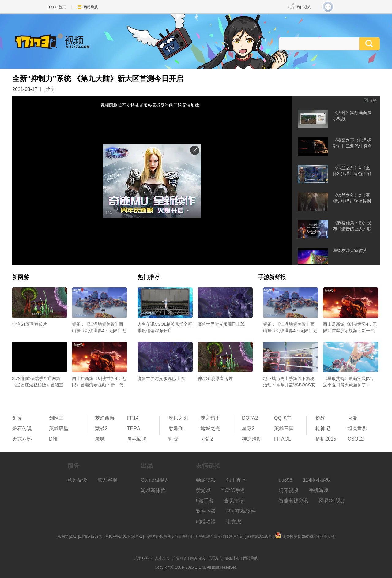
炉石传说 (22, 428)
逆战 (320, 418)
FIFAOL (283, 439)
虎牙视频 (288, 490)
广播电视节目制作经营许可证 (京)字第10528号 (234, 536)
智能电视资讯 (293, 501)
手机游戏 (319, 490)
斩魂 (173, 439)
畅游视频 (206, 480)
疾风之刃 (178, 418)
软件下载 (206, 511)
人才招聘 (162, 558)
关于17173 (143, 558)
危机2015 (326, 439)
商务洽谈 (198, 558)
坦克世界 (357, 428)
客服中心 (233, 558)
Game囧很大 (155, 480)
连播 (373, 100)
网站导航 (91, 7)
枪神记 (323, 428)
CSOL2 (356, 439)
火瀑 (352, 418)
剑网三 (56, 418)
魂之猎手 (210, 418)
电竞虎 (234, 522)
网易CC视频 (332, 501)
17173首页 (57, 7)
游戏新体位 (153, 490)
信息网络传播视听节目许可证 (169, 536)
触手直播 (236, 480)
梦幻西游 (105, 418)
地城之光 (210, 428)
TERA (134, 428)
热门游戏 (304, 7)
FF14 (133, 418)
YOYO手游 (233, 490)
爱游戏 (203, 490)
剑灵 (17, 418)
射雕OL (177, 428)
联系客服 (107, 480)
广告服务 (180, 558)
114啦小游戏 (317, 480)
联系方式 (215, 558)
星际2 (248, 428)
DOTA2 (250, 418)
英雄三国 (284, 428)
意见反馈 (77, 480)
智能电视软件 (241, 511)
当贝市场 (234, 501)
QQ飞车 (283, 418)
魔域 (100, 439)
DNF (54, 439)
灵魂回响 (137, 439)
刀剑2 (207, 439)
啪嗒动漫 (206, 522)
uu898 (286, 480)
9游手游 (205, 501)
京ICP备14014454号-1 (124, 536)
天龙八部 (22, 439)
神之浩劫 (252, 439)
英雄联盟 (59, 428)
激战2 (101, 428)
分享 (50, 89)
